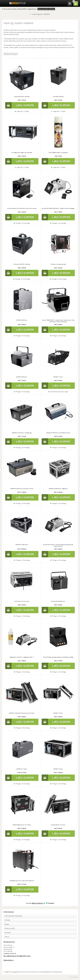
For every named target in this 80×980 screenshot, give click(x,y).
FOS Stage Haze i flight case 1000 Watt (22, 152)
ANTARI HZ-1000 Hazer (22, 545)
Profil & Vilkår (10, 928)
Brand (7, 924)
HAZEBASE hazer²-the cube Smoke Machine (22, 881)
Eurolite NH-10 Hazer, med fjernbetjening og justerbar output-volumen (58, 545)
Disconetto (13, 9)
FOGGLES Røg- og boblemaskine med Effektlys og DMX (58, 657)
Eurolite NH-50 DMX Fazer (58, 601)
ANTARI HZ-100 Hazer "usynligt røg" (22, 433)
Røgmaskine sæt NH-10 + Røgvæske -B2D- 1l (22, 657)
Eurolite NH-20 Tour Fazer (58, 825)
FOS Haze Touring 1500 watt (58, 264)
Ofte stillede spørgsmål (13, 916)
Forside (7, 920)
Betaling (8, 933)
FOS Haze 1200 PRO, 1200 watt (22, 264)
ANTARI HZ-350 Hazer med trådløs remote (58, 433)
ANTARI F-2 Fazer (58, 713)
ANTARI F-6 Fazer (58, 769)
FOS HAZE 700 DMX (58, 97)
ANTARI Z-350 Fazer (22, 320)
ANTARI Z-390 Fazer (22, 377)
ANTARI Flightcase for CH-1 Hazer (22, 825)
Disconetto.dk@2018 (74, 977)
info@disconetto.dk (10, 953)
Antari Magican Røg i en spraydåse (58, 152)
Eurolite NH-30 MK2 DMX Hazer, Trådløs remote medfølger (58, 208)
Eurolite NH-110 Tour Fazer (22, 601)
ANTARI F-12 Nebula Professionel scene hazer (22, 713)
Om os (7, 937)
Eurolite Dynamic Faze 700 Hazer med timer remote (22, 208)
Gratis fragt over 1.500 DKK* (40, 14)
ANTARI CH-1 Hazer (22, 769)
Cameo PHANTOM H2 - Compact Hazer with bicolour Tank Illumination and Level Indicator (58, 321)
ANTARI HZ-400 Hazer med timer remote (22, 489)
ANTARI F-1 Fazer (58, 377)
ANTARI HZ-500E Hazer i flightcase (58, 489)
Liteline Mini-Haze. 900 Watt (22, 97)
